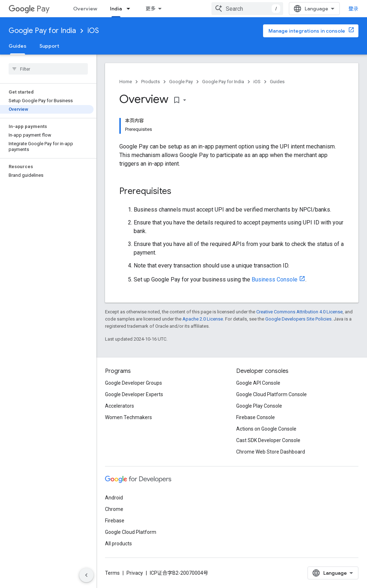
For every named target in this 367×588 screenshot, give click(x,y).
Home (126, 82)
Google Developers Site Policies (298, 319)
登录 (353, 9)
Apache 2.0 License (203, 319)
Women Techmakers (128, 417)
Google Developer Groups (134, 383)
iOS (93, 31)
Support (49, 46)
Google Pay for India (42, 31)
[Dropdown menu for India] (130, 9)
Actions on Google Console (266, 429)
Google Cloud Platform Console (271, 394)
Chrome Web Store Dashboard (271, 452)
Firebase (115, 521)
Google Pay (181, 82)
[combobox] (247, 9)
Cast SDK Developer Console (268, 440)
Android (114, 498)
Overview (85, 9)
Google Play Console (259, 406)
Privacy (135, 573)
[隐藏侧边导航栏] (86, 575)
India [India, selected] (116, 9)
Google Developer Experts (134, 394)
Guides (277, 82)
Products (151, 82)
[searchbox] (48, 69)
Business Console (275, 279)
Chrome (114, 509)
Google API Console (258, 383)
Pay (29, 9)
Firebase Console (256, 417)
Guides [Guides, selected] (18, 46)
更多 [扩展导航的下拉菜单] (151, 9)
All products (118, 544)
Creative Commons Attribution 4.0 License (299, 312)
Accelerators (120, 406)
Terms (112, 573)
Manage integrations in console (307, 31)
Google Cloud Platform (131, 532)
